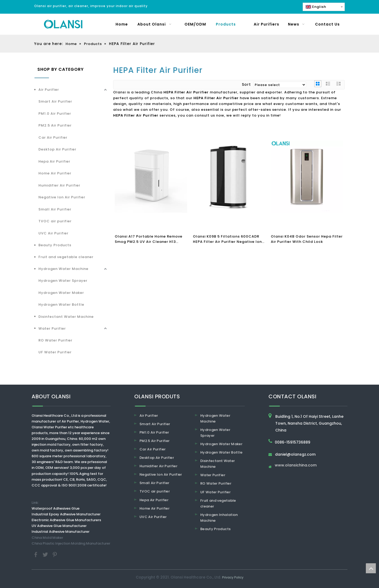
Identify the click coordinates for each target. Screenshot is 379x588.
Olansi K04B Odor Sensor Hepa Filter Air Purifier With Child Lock (307, 239)
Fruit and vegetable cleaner (66, 257)
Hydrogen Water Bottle (61, 305)
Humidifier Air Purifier (59, 185)
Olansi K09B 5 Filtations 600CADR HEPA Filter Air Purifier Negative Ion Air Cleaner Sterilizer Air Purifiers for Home (229, 239)
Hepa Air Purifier (54, 161)
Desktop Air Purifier (57, 149)
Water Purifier (52, 328)
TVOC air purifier (55, 221)
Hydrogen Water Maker (61, 293)
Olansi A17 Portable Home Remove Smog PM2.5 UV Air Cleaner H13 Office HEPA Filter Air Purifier (149, 239)
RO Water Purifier (55, 340)
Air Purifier (49, 90)
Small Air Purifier (55, 209)
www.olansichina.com (296, 466)
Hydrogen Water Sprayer (63, 281)
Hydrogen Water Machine (63, 269)
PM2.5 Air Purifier (55, 125)
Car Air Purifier (53, 137)
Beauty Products (55, 245)
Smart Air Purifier (55, 101)
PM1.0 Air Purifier (55, 114)
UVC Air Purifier (53, 233)
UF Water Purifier (55, 352)
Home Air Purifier (55, 173)
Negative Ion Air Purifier (62, 197)
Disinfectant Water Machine (66, 317)
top (371, 568)
